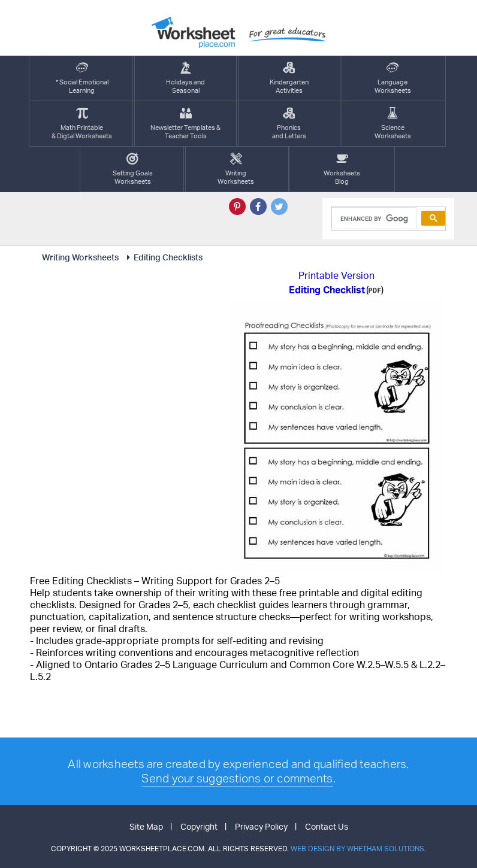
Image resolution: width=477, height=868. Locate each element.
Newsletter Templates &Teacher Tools (185, 124)
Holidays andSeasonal (185, 78)
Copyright (199, 826)
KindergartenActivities (289, 78)
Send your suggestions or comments (237, 778)
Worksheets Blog (342, 169)
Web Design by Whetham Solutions (357, 849)
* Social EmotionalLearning (82, 78)
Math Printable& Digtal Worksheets (82, 124)
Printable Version (336, 275)
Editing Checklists (163, 257)
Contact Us (327, 826)
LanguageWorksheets (393, 78)
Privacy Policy (261, 826)
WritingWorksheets (236, 169)
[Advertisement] (128, 373)
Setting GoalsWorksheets (133, 169)
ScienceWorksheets (393, 124)
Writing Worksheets (80, 257)
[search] (373, 218)
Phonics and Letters (289, 124)
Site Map (146, 826)
